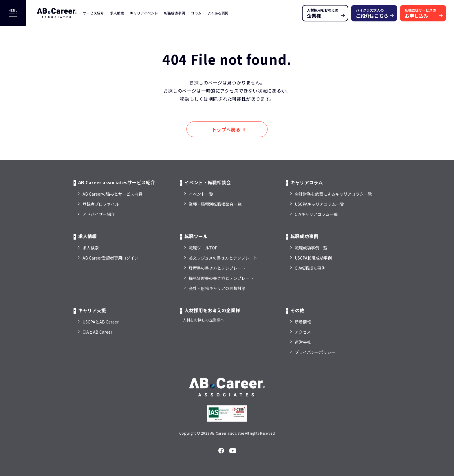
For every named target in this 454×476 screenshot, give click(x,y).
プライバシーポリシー (315, 352)
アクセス (303, 332)
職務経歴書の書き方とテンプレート (221, 278)
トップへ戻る (226, 129)
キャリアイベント (144, 13)
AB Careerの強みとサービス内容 (112, 194)
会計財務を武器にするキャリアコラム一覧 (333, 194)
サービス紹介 (94, 13)
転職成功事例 (175, 13)
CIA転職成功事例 (310, 268)
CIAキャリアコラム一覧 (316, 214)
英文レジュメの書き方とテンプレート (223, 258)
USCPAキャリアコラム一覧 (319, 204)
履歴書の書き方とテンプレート (217, 268)
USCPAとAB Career (101, 322)
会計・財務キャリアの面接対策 (217, 288)
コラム (196, 13)
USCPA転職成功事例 (313, 258)
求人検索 (117, 13)
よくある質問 (218, 13)
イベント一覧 (201, 194)
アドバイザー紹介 (99, 214)
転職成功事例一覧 (311, 248)
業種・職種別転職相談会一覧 (215, 204)
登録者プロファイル (101, 204)
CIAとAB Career (97, 332)
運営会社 (303, 342)
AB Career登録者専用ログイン (110, 258)
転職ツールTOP (203, 248)
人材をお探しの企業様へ (203, 320)
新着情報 (303, 322)
